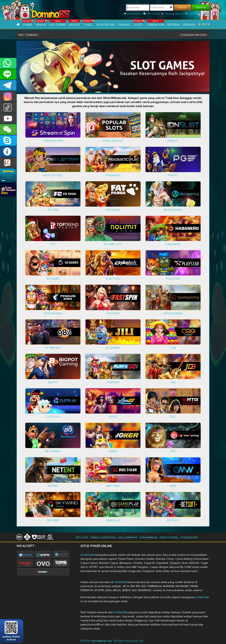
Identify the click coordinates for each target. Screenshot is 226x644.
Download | (133, 14)
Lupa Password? (197, 14)
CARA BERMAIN (148, 537)
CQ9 (173, 348)
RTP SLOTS (82, 537)
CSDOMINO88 (8, 74)
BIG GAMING (53, 451)
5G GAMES (53, 279)
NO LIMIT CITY (113, 244)
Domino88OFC (8, 85)
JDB (173, 382)
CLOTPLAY (53, 417)
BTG (173, 451)
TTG (53, 244)
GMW (173, 486)
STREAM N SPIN (53, 141)
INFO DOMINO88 (8, 152)
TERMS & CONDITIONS (103, 537)
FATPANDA (113, 210)
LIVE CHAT (8, 163)
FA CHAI (53, 210)
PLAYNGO (113, 382)
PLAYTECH (113, 279)
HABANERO (173, 244)
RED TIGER (113, 486)
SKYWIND (53, 520)
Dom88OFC (8, 96)
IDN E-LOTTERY (53, 175)
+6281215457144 (8, 63)
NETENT (53, 486)
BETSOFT (173, 520)
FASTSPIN (113, 313)
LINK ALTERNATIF (128, 537)
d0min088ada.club (101, 641)
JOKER (113, 451)
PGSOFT (173, 175)
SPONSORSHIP (189, 537)
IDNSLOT (173, 141)
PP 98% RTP (53, 348)
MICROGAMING (173, 210)
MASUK (183, 7)
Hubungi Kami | (173, 14)
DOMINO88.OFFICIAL (8, 118)
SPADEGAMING (173, 313)
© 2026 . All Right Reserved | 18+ (112, 641)
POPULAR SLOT (113, 141)
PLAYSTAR (173, 279)
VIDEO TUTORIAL (169, 537)
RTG (173, 417)
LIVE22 (113, 417)
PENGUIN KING (53, 313)
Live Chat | (152, 14)
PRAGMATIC (113, 175)
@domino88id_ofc (8, 107)
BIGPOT (53, 382)
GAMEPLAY (113, 520)
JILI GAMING (113, 348)
